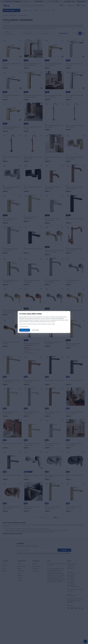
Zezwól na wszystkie (25, 330)
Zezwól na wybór (35, 330)
